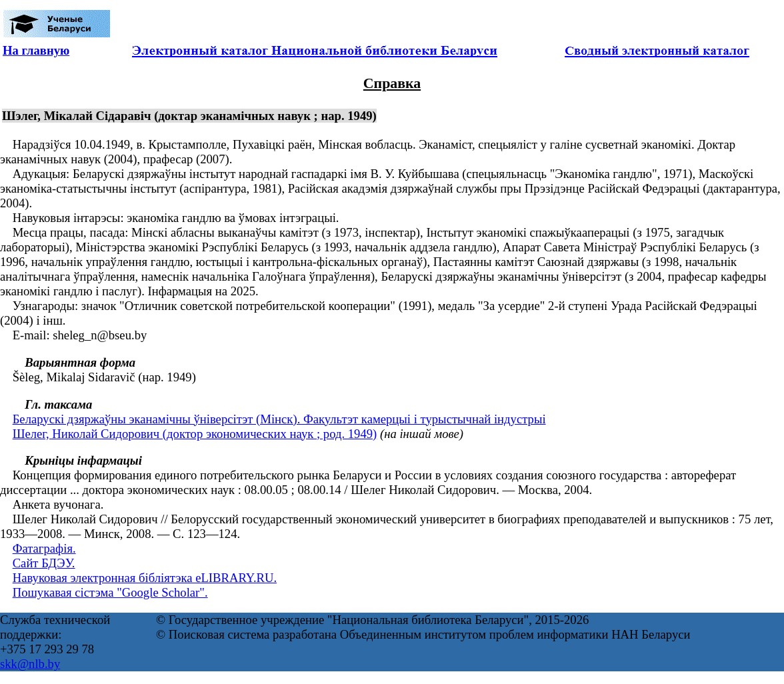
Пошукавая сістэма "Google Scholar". (110, 592)
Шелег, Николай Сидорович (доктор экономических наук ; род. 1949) (195, 434)
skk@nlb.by (30, 664)
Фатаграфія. (44, 548)
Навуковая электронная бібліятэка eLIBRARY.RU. (145, 578)
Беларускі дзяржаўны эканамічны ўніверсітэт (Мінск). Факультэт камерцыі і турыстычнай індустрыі (279, 419)
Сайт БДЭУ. (44, 563)
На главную (36, 50)
